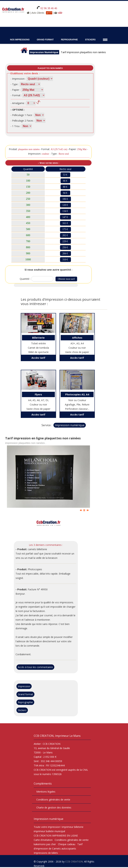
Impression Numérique (44, 52)
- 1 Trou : (16, 126)
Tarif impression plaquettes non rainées (83, 52)
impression (54, 827)
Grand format (25, 694)
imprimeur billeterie (73, 827)
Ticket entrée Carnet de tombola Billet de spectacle (38, 344)
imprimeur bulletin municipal (49, 831)
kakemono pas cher (45, 844)
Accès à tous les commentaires (35, 667)
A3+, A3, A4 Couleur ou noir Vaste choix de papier (77, 344)
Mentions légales (46, 792)
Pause (84, 510)
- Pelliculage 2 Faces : (22, 121)
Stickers (90, 40)
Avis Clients (38, 13)
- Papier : (15, 90)
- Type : (15, 84)
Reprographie (69, 40)
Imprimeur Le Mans (68, 736)
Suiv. (88, 510)
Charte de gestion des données (54, 807)
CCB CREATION (74, 862)
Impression (24, 686)
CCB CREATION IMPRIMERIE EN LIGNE (56, 836)
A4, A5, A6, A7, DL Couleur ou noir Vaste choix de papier (38, 401)
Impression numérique (70, 425)
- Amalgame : (18, 103)
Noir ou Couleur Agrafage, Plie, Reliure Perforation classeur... (77, 401)
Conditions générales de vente (53, 800)
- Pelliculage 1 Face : (22, 115)
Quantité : (26, 279)
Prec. (81, 510)
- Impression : (18, 79)
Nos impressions (20, 40)
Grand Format (45, 40)
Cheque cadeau (67, 844)
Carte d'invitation (43, 840)
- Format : (16, 95)
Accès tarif (38, 358)
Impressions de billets (46, 853)
